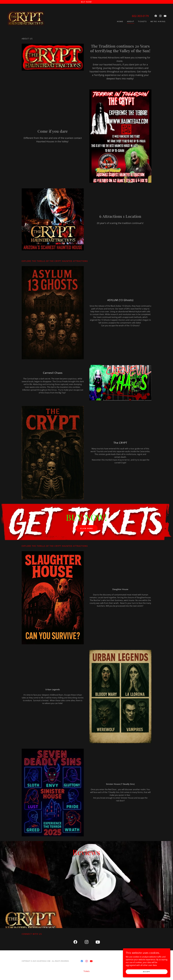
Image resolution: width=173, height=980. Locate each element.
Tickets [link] (142, 21)
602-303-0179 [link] (140, 16)
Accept (147, 972)
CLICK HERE (87, 528)
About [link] (131, 21)
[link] (26, 18)
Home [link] (120, 21)
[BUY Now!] (86, 2)
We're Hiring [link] (158, 21)
